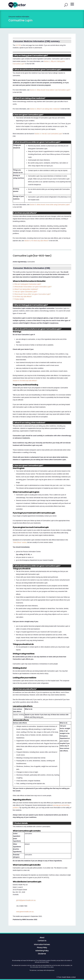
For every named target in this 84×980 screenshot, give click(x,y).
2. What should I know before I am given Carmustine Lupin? (32, 287)
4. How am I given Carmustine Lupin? (25, 292)
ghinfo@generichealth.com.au (26, 900)
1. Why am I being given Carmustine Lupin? (27, 284)
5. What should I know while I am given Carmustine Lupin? (32, 294)
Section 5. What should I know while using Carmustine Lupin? (50, 205)
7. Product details (18, 299)
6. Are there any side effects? (22, 297)
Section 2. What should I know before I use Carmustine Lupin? (50, 90)
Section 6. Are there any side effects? (36, 241)
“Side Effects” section (20, 542)
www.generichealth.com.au (25, 912)
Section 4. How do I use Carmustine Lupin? (49, 134)
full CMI (18, 45)
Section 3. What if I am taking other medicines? (45, 109)
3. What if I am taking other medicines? (25, 289)
